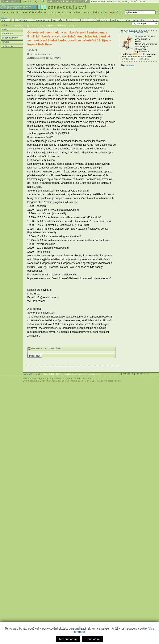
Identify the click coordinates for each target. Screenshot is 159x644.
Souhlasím (93, 639)
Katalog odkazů (129, 1)
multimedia (7, 46)
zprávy (5, 29)
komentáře (7, 33)
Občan (142, 1)
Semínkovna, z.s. (42, 54)
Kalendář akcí (98, 1)
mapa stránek (143, 374)
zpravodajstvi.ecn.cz (23, 25)
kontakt (126, 374)
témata (5, 42)
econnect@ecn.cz (111, 381)
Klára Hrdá (40, 58)
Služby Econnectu (136, 32)
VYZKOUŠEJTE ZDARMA (135, 59)
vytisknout (128, 66)
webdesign (43, 379)
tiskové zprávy (9, 38)
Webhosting (29, 379)
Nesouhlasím (68, 639)
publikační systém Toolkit (66, 379)
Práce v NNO (113, 1)
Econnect (88, 379)
